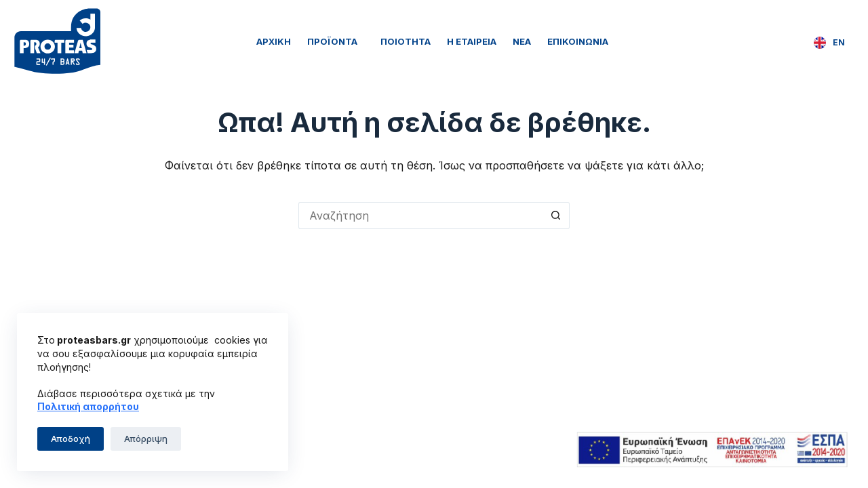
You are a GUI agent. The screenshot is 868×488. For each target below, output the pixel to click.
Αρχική (274, 41)
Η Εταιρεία (472, 41)
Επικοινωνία (578, 41)
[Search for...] (420, 216)
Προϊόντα (336, 41)
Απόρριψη (146, 439)
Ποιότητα (406, 41)
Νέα (522, 41)
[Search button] (556, 216)
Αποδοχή (71, 439)
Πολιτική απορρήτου (88, 406)
